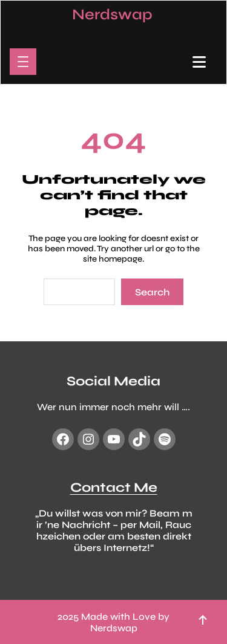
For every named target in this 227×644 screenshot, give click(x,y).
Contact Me (114, 487)
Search (152, 292)
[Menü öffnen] (23, 62)
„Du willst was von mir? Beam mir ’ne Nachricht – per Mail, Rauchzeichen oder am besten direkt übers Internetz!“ (114, 530)
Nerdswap (112, 14)
